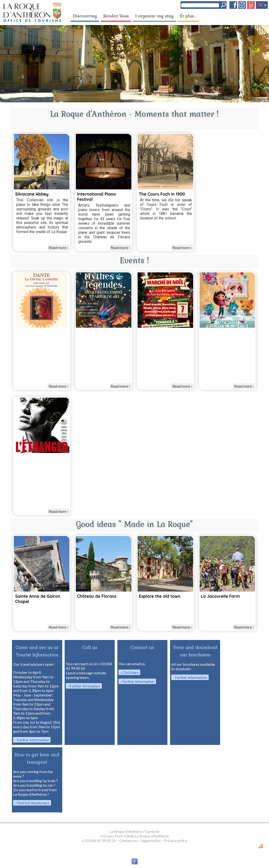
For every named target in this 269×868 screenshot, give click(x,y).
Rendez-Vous (116, 16)
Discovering (85, 16)
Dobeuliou (234, 847)
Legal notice (151, 840)
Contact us (128, 840)
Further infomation (85, 686)
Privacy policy (176, 840)
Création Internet (251, 847)
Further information (33, 740)
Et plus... (188, 16)
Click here (130, 672)
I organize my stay (154, 16)
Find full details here (33, 803)
